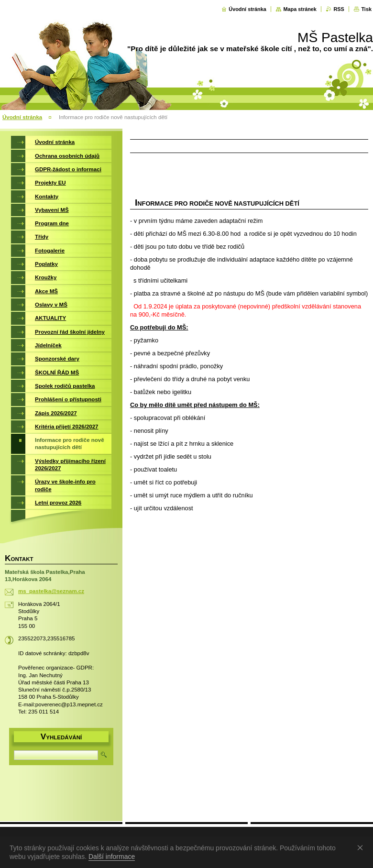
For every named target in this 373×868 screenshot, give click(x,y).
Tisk (366, 9)
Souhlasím (362, 847)
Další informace (112, 857)
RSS (339, 9)
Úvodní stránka (247, 9)
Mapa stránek (300, 9)
